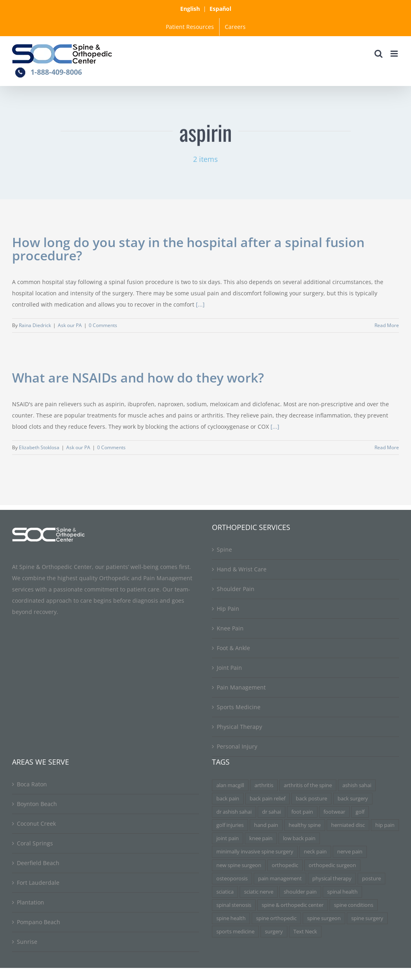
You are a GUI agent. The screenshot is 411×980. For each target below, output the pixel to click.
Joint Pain (229, 668)
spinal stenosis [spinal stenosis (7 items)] (234, 905)
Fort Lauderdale (38, 883)
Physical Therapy (239, 727)
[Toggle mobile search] (378, 54)
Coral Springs (35, 843)
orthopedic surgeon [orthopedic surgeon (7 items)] (332, 865)
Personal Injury (237, 746)
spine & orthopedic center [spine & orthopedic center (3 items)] (293, 905)
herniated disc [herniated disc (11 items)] (348, 825)
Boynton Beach (37, 804)
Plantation (31, 902)
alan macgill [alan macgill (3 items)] (230, 785)
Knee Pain (230, 628)
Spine (224, 549)
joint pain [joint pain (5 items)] (228, 838)
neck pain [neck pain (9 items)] (315, 852)
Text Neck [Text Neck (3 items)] (305, 932)
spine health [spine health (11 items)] (231, 918)
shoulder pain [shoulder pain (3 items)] (300, 892)
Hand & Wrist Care (242, 569)
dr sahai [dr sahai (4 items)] (272, 812)
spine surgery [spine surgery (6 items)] (367, 918)
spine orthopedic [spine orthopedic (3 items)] (276, 918)
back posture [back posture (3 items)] (311, 799)
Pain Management (241, 687)
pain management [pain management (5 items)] (280, 879)
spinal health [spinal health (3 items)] (342, 892)
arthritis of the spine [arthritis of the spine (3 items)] (308, 785)
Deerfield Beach (38, 863)
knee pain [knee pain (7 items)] (261, 838)
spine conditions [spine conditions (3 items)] (354, 905)
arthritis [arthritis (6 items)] (264, 785)
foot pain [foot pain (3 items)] (302, 812)
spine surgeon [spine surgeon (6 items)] (324, 918)
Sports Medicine (239, 707)
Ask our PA (70, 325)
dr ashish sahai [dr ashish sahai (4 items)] (234, 812)
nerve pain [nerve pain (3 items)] (350, 852)
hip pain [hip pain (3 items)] (385, 825)
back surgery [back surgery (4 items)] (353, 799)
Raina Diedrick (35, 325)
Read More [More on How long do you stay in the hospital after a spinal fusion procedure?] (387, 325)
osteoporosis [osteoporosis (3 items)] (232, 879)
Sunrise (27, 942)
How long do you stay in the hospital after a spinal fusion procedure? (188, 249)
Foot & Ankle (233, 648)
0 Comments (103, 325)
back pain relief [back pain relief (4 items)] (268, 799)
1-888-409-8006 (56, 72)
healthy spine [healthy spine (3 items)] (305, 825)
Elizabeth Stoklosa (39, 447)
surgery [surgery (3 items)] (274, 932)
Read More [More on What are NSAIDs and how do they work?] (387, 447)
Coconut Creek (36, 823)
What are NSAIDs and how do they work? (138, 377)
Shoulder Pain (236, 589)
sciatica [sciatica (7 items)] (225, 892)
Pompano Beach (39, 922)
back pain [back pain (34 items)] (228, 799)
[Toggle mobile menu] (395, 54)
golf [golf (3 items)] (360, 812)
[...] (200, 304)
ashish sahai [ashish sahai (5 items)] (357, 785)
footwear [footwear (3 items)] (334, 812)
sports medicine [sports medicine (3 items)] (235, 932)
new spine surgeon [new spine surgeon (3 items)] (239, 865)
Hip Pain (228, 609)
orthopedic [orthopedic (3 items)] (285, 865)
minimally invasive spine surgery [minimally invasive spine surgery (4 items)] (255, 852)
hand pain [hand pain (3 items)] (266, 825)
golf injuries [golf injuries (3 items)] (230, 825)
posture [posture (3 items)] (371, 879)
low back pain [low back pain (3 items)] (299, 838)
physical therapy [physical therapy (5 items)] (332, 879)
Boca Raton (32, 784)
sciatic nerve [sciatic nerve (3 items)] (259, 892)
